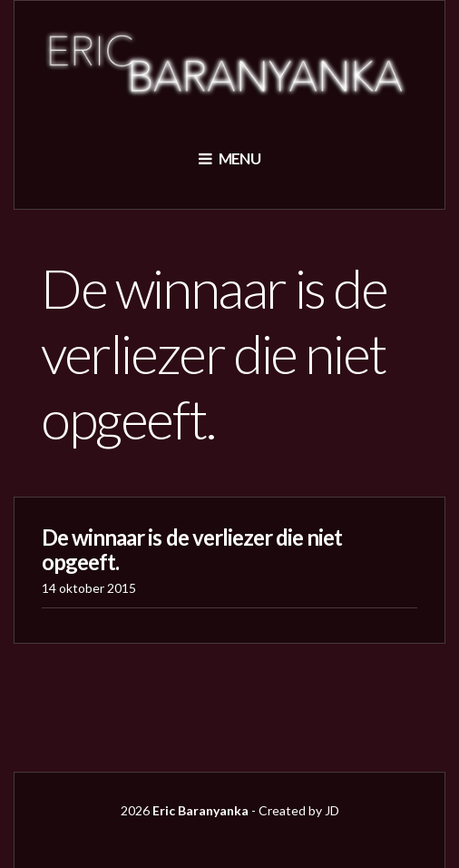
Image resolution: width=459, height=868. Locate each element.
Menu (229, 158)
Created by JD (299, 810)
